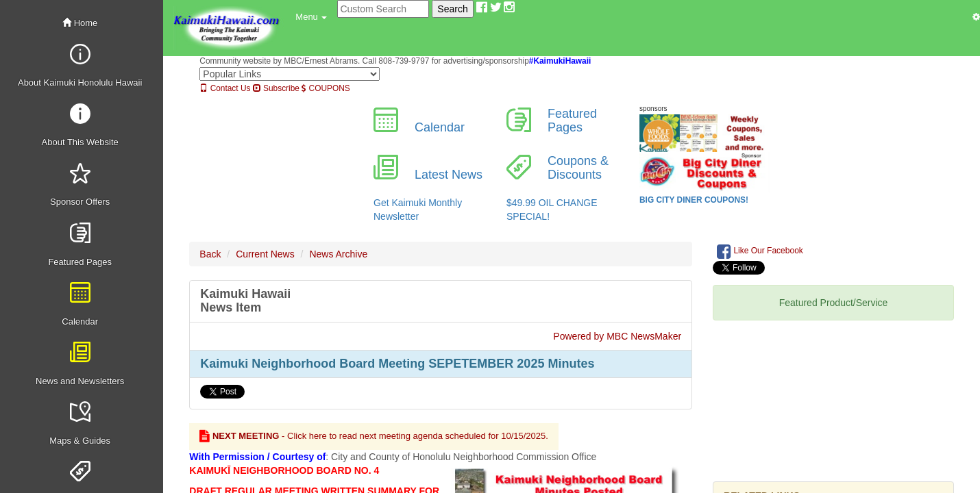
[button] (311, 17)
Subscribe (276, 88)
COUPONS (326, 88)
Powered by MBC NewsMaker (617, 336)
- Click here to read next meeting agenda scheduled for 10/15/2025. (374, 436)
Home (80, 23)
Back (210, 254)
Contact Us (225, 88)
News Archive (338, 254)
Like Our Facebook (760, 251)
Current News (265, 254)
